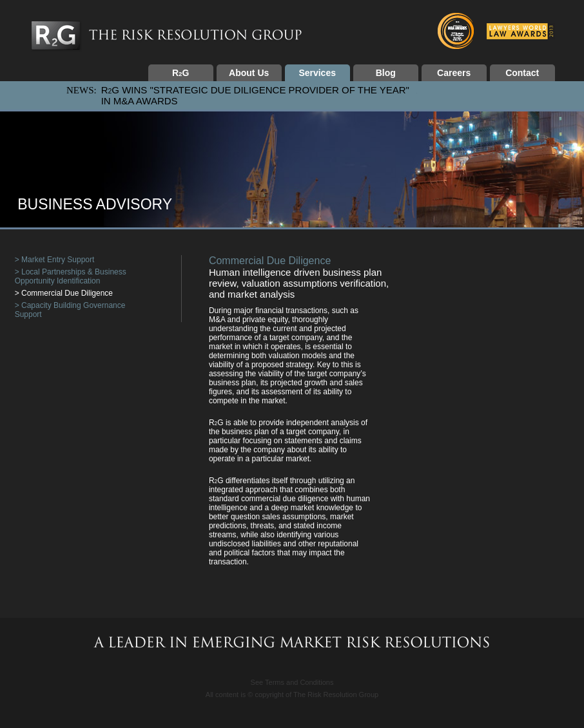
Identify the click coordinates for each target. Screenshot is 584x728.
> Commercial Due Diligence (64, 293)
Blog (386, 73)
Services (317, 73)
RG (180, 73)
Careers (454, 73)
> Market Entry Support (55, 260)
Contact (522, 73)
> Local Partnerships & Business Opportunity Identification (71, 276)
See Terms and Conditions (292, 682)
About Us (249, 73)
